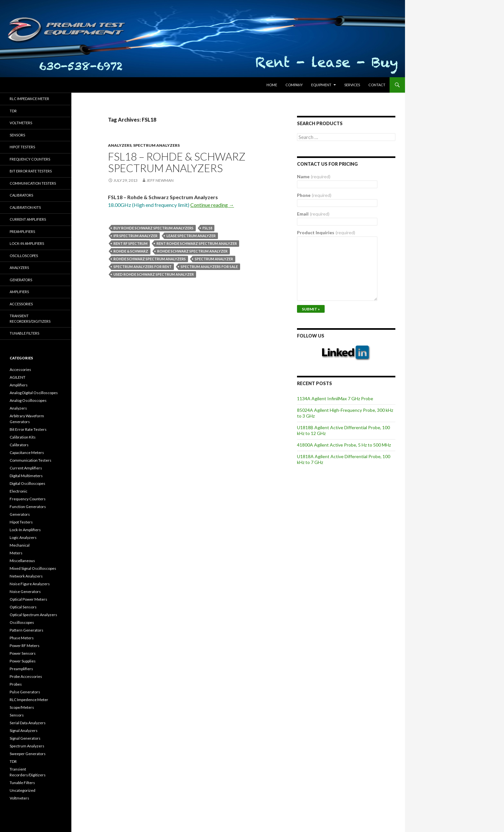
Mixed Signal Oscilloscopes (33, 568)
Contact (377, 85)
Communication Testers (33, 183)
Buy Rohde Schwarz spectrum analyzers (153, 228)
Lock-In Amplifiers (25, 530)
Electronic (18, 491)
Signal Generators (25, 738)
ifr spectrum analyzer (135, 236)
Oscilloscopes (24, 256)
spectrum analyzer (214, 259)
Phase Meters (22, 638)
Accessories (21, 304)
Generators (21, 280)
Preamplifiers (22, 231)
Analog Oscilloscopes (28, 400)
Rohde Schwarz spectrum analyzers (150, 259)
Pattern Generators (27, 630)
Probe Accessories (26, 676)
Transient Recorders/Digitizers (30, 319)
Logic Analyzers (23, 537)
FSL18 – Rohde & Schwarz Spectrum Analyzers (177, 162)
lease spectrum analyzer (191, 236)
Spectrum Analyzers (156, 145)
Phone (314, 195)
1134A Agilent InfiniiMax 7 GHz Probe (335, 398)
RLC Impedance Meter (29, 99)
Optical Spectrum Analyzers (33, 615)
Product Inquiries (326, 232)
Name (314, 176)
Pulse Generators (25, 692)
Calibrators (21, 195)
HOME (272, 85)
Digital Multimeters (26, 476)
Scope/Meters (22, 707)
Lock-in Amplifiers (27, 243)
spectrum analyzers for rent (143, 267)
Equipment (321, 85)
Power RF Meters (25, 646)
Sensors (17, 135)
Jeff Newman (160, 180)
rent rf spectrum (130, 243)
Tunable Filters (24, 333)
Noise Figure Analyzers (30, 584)
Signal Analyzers (24, 730)
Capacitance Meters (27, 453)
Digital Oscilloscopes (27, 483)
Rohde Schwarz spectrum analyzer (192, 251)
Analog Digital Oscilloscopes (34, 393)
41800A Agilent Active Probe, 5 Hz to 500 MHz (344, 445)
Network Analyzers (26, 576)
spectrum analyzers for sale (209, 267)
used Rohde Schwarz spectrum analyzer (154, 274)
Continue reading (212, 205)
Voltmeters (21, 123)
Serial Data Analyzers (28, 723)
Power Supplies (23, 661)
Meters (16, 553)
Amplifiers (19, 292)
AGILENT (18, 377)
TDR (13, 111)
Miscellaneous (22, 561)
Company (294, 85)
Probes (16, 684)
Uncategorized (22, 790)
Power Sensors (23, 653)
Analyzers (120, 145)
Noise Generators (25, 592)
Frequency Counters (30, 159)
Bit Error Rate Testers (31, 171)
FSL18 (207, 228)
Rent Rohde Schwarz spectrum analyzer (197, 243)
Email (313, 214)
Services (352, 85)
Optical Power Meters (28, 599)
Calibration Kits (25, 207)
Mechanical (20, 545)
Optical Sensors (23, 607)
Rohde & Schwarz (131, 251)
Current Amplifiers (28, 219)
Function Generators (28, 507)
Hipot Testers (22, 147)
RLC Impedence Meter (29, 700)
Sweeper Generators (28, 754)
